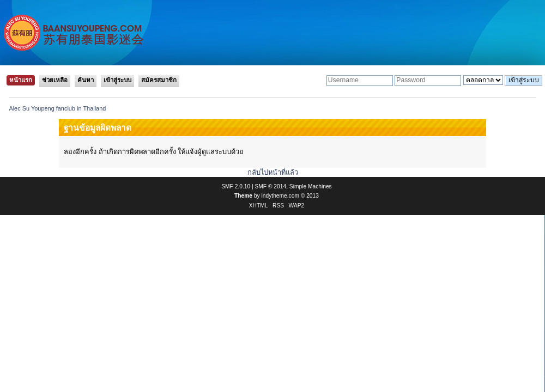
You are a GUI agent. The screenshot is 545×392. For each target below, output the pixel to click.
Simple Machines (311, 186)
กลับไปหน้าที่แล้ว (273, 172)
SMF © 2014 (271, 186)
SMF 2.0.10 (236, 186)
